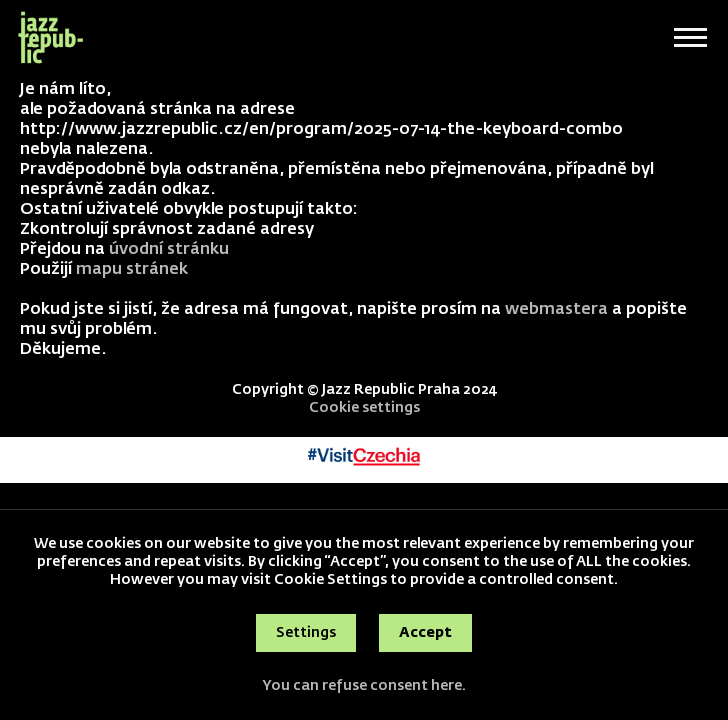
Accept (425, 633)
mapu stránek (132, 270)
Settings (306, 633)
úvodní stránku (169, 250)
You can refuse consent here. (364, 686)
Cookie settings (364, 408)
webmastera (556, 310)
